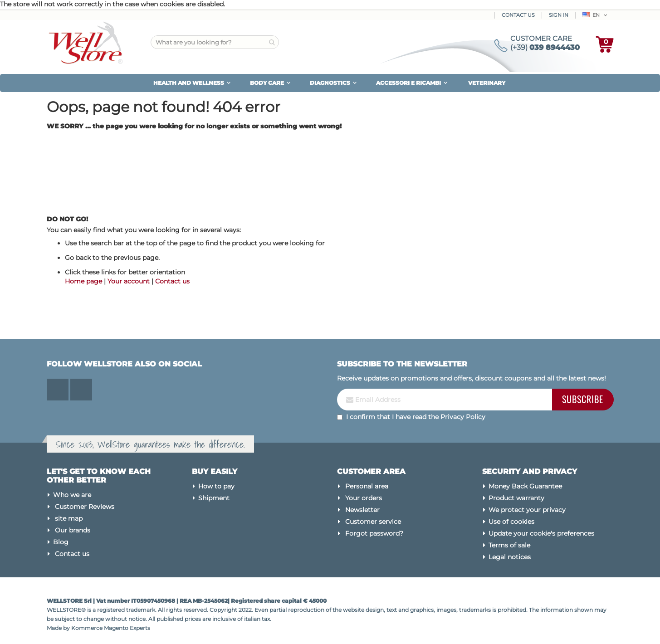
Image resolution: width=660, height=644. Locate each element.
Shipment (214, 498)
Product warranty (516, 498)
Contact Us (518, 15)
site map (69, 518)
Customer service (373, 522)
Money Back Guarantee (525, 486)
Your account (129, 281)
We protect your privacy (527, 510)
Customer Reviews (85, 507)
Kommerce (87, 628)
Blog (61, 542)
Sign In (559, 15)
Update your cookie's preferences (541, 533)
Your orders (364, 498)
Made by (59, 628)
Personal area (367, 486)
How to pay (216, 486)
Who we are (72, 495)
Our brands (73, 530)
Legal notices (510, 557)
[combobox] (215, 42)
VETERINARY (487, 83)
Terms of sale (509, 545)
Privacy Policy (463, 417)
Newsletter (362, 510)
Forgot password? (374, 533)
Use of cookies (511, 522)
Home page (83, 281)
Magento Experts (127, 628)
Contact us (172, 281)
